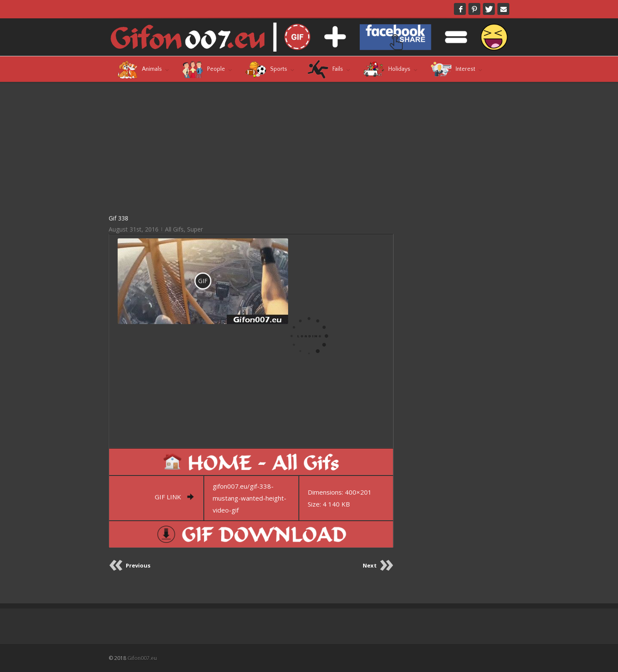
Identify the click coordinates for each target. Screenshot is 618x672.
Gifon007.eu (142, 658)
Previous (138, 565)
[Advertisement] (251, 148)
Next (370, 565)
